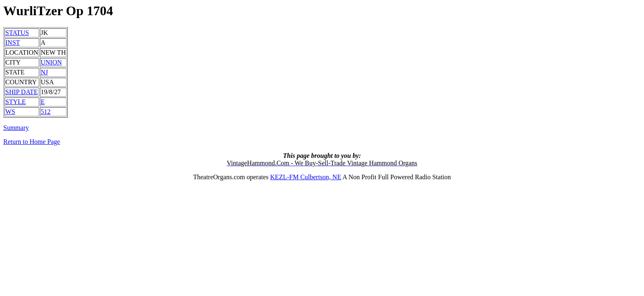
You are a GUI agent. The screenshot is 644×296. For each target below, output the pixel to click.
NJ (44, 72)
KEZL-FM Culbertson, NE (306, 177)
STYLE (16, 102)
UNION (51, 62)
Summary (16, 128)
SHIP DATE (22, 92)
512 (46, 112)
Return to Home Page (32, 142)
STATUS (17, 33)
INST (13, 43)
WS (10, 112)
